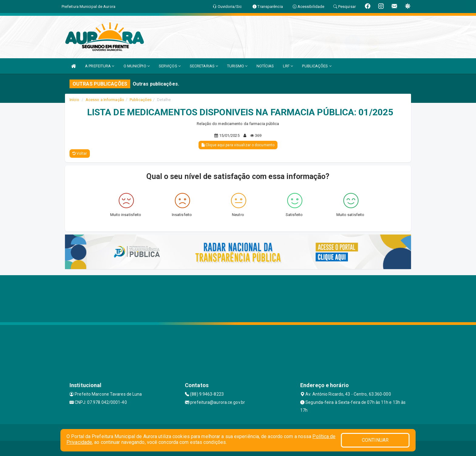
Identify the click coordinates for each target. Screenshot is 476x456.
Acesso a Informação (105, 100)
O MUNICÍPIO (137, 66)
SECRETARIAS (204, 66)
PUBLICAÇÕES (317, 66)
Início (74, 100)
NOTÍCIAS (265, 66)
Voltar (80, 154)
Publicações (141, 100)
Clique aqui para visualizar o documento (238, 145)
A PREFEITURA (100, 66)
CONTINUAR (375, 440)
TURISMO (237, 66)
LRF (288, 66)
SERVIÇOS (170, 66)
